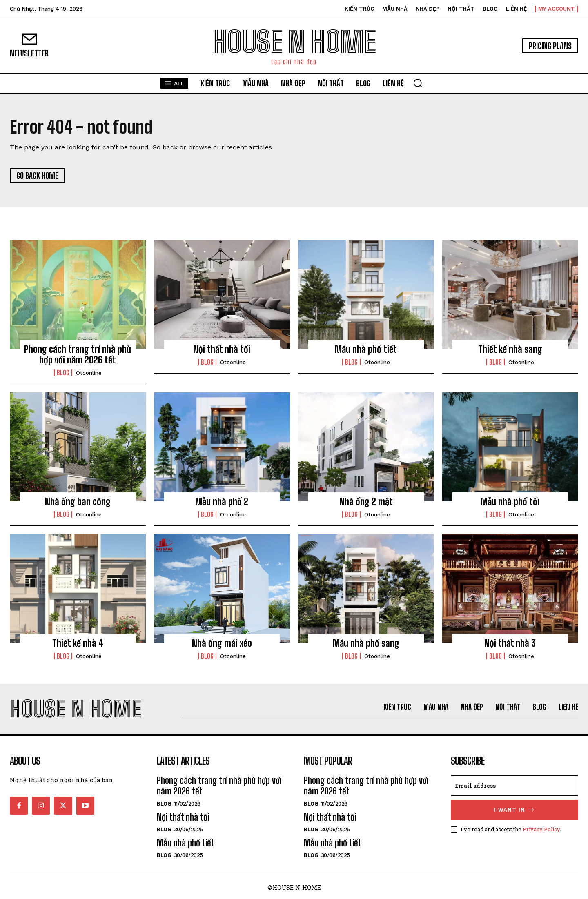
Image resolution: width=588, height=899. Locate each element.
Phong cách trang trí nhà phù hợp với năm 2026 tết (78, 355)
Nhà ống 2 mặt (366, 502)
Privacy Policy (541, 829)
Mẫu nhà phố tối (510, 502)
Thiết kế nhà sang (510, 349)
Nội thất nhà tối (222, 349)
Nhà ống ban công (78, 502)
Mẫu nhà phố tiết (366, 349)
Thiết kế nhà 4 (78, 643)
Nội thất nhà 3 (510, 643)
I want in (515, 810)
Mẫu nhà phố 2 (222, 502)
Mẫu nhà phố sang (366, 643)
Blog (63, 373)
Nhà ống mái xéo (222, 643)
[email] (514, 786)
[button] (418, 83)
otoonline (89, 373)
